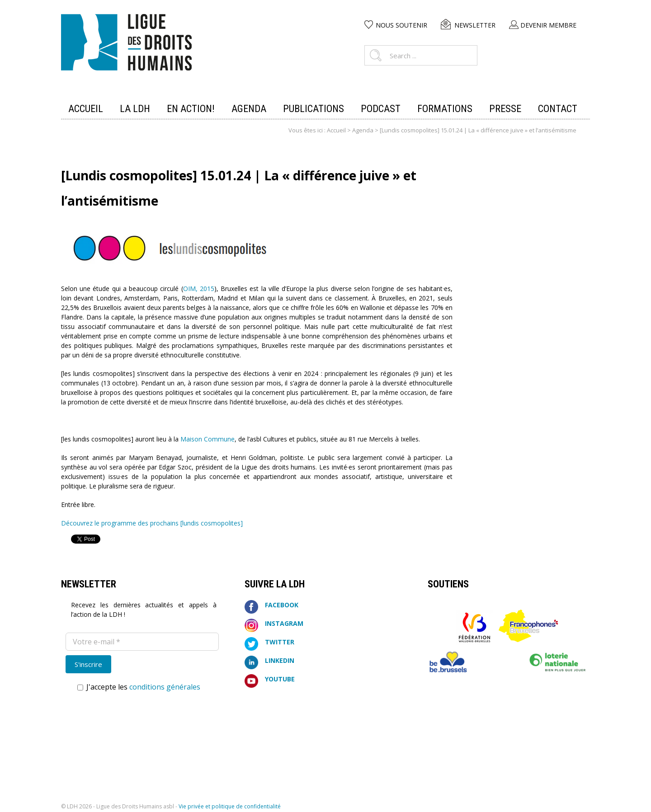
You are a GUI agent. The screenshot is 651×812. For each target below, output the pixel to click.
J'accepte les (139, 687)
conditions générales (165, 687)
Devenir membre (548, 25)
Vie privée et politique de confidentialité (230, 806)
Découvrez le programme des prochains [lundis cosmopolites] (152, 523)
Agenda (363, 130)
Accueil (336, 130)
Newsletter (475, 25)
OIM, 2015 (199, 289)
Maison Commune (208, 439)
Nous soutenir (401, 25)
